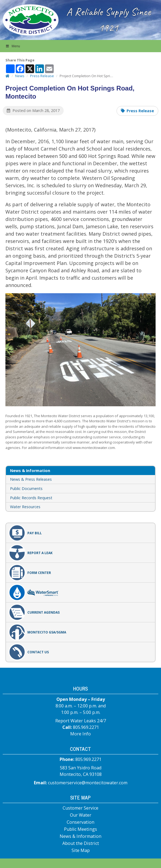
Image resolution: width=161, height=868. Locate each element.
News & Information (80, 836)
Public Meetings (80, 829)
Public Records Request (31, 498)
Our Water (81, 815)
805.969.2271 (86, 727)
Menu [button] (13, 46)
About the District (81, 843)
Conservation (80, 822)
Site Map (81, 850)
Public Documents (26, 488)
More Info (80, 734)
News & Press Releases (31, 479)
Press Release (140, 111)
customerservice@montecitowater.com (88, 783)
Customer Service (80, 808)
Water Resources (25, 507)
